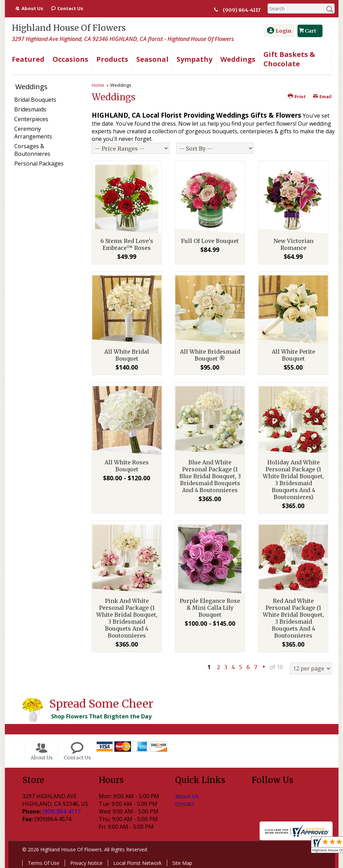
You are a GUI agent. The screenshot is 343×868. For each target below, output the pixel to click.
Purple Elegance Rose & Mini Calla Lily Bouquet (210, 608)
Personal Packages (39, 163)
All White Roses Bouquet (127, 466)
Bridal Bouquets (35, 100)
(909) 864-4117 (242, 10)
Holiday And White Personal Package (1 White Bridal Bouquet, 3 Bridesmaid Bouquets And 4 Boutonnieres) (293, 480)
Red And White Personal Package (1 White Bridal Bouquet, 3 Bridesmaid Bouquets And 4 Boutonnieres (293, 618)
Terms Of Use (44, 863)
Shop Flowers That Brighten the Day (101, 716)
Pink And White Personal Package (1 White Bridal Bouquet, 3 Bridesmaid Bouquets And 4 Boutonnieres (127, 618)
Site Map (182, 863)
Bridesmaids (30, 109)
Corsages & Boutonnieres (32, 150)
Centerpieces (31, 119)
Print (297, 96)
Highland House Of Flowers (69, 28)
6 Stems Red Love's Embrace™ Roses (127, 244)
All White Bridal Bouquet (127, 355)
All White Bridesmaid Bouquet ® (210, 355)
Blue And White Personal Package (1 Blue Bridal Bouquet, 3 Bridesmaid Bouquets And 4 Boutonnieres (210, 476)
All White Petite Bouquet (293, 355)
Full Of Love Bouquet (210, 241)
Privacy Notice (86, 863)
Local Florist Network (137, 863)
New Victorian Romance (293, 244)
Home (98, 85)
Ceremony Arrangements (33, 133)
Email (322, 96)
